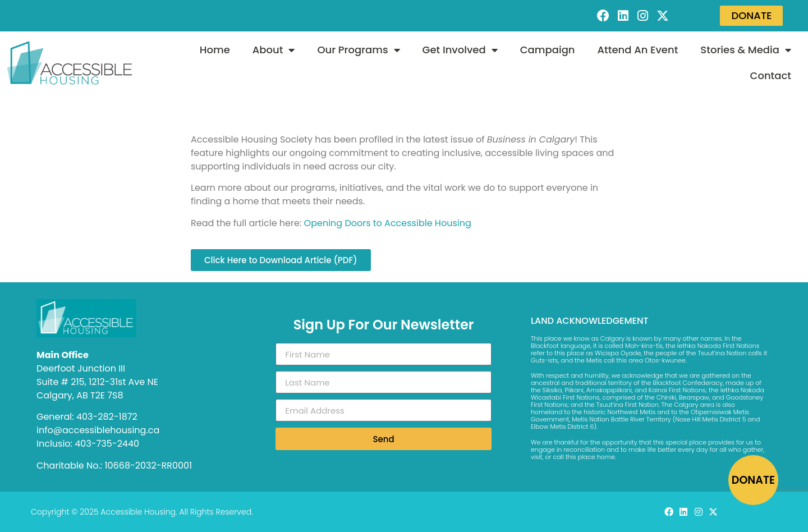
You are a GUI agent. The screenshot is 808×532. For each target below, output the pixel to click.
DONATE (753, 480)
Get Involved (460, 50)
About (274, 50)
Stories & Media (746, 50)
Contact (771, 75)
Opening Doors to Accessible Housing (388, 223)
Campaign (548, 50)
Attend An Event (638, 50)
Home (215, 50)
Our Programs (358, 50)
